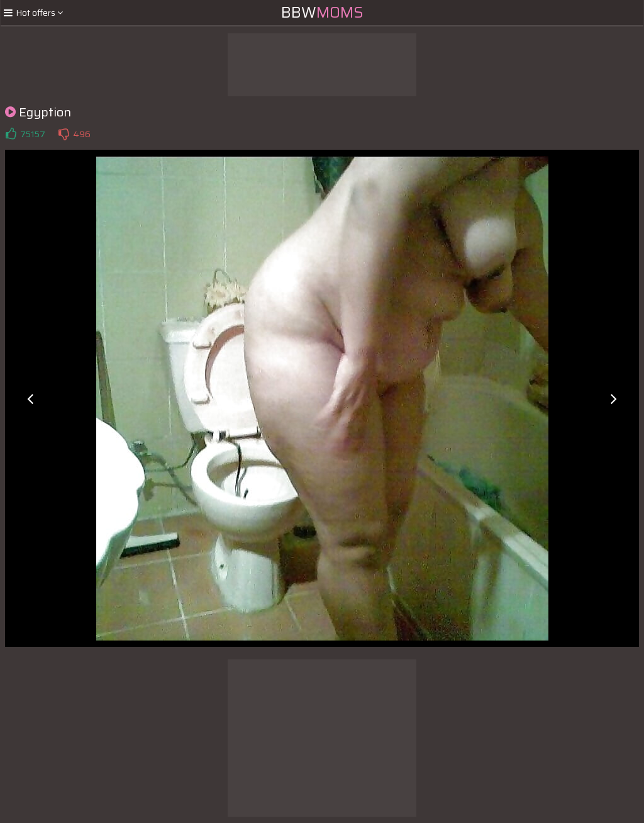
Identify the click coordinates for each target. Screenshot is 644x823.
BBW (322, 13)
